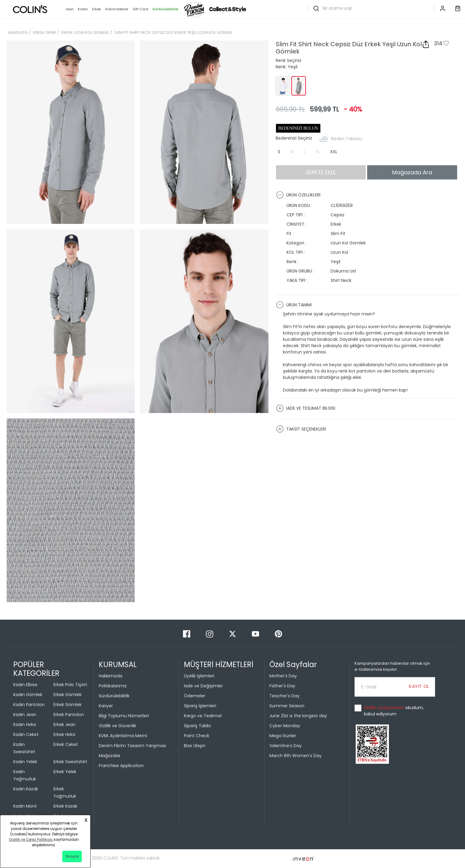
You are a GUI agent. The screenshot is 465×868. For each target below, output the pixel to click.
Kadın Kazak (26, 789)
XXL (334, 152)
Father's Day (282, 686)
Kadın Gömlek (28, 695)
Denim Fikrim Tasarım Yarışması (132, 746)
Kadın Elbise (25, 685)
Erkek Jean (64, 724)
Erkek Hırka (64, 734)
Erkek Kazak (65, 806)
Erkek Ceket (66, 744)
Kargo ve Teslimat (203, 716)
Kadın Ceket (26, 734)
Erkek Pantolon (69, 715)
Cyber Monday (285, 726)
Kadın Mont (25, 806)
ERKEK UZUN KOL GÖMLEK (85, 32)
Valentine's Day (285, 746)
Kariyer (106, 706)
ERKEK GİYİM (45, 32)
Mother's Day (283, 676)
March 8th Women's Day (295, 756)
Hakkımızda (111, 676)
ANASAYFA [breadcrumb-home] (18, 32)
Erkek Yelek (65, 772)
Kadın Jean (25, 715)
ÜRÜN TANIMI (294, 305)
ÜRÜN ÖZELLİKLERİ (298, 195)
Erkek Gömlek (67, 695)
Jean (69, 9)
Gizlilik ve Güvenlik (117, 726)
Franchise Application (121, 766)
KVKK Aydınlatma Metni (123, 736)
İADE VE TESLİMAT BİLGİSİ (306, 408)
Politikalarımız (113, 686)
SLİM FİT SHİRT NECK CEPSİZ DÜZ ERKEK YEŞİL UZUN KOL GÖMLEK (173, 32)
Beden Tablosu (347, 139)
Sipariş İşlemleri (200, 706)
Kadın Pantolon (29, 705)
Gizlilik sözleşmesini (385, 708)
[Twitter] (233, 634)
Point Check (197, 736)
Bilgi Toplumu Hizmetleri (124, 716)
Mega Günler (283, 736)
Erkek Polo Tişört (70, 685)
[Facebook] (187, 634)
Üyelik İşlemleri (199, 676)
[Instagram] (210, 634)
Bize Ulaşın (195, 746)
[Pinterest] (278, 634)
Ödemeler (195, 696)
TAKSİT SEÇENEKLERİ (301, 429)
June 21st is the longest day (298, 716)
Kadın (83, 9)
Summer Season (287, 706)
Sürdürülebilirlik (114, 696)
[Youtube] (256, 634)
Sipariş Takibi (197, 726)
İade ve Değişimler (203, 686)
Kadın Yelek (25, 762)
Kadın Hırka (25, 724)
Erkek (96, 9)
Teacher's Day (284, 696)
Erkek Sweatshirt (70, 762)
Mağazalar (110, 756)
